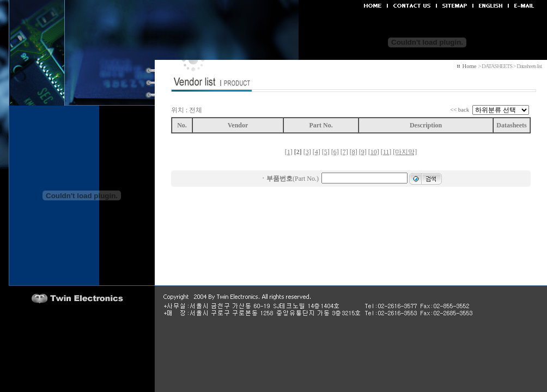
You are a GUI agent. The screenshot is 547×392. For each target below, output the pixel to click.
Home (469, 66)
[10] (374, 152)
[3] (307, 152)
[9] (363, 152)
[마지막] (405, 152)
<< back (460, 110)
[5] (326, 152)
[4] (317, 152)
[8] (354, 152)
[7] (344, 152)
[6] (335, 152)
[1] (289, 152)
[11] (386, 152)
